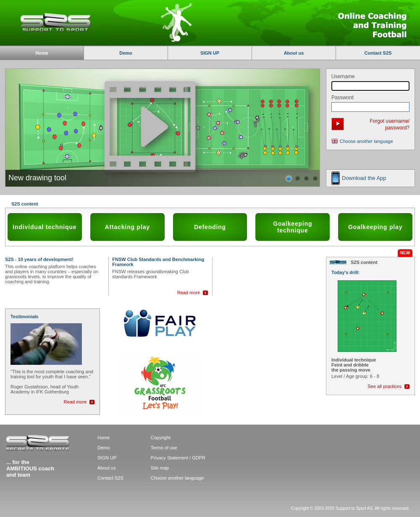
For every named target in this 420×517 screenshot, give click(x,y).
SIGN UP (210, 53)
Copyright (161, 438)
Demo (126, 53)
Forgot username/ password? (390, 124)
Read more (189, 293)
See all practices (385, 386)
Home (104, 438)
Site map (160, 468)
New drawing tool (37, 178)
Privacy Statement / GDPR (178, 458)
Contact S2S (378, 53)
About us (294, 53)
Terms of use (164, 448)
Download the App (364, 178)
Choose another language (366, 141)
